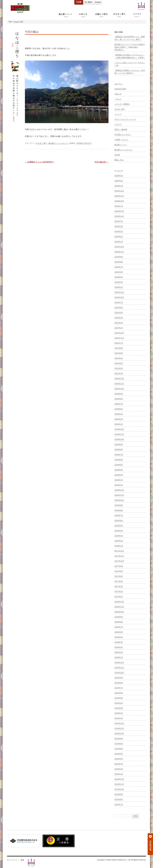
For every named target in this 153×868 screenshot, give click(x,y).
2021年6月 (119, 348)
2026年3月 (119, 176)
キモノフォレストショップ (125, 119)
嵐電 (22, 860)
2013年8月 (119, 799)
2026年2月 (119, 181)
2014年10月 (119, 733)
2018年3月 (119, 536)
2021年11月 (119, 338)
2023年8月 (119, 262)
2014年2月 (119, 769)
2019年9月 (119, 444)
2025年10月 (119, 201)
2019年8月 (119, 450)
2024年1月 (119, 242)
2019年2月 (119, 480)
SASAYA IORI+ (121, 89)
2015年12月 (119, 662)
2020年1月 (119, 424)
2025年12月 (119, 191)
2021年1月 (119, 373)
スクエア (118, 124)
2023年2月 (119, 287)
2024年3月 (119, 231)
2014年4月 (119, 759)
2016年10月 (119, 612)
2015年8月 (119, 683)
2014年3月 (119, 764)
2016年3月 (119, 647)
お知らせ (118, 94)
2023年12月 (119, 247)
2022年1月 (119, 328)
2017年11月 (119, 556)
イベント (118, 114)
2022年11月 (119, 292)
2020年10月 (119, 389)
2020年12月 (119, 379)
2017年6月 (119, 576)
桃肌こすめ (119, 160)
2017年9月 (119, 566)
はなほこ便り (42, 143)
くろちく (118, 99)
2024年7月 (119, 221)
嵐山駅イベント (121, 145)
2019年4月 (119, 470)
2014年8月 (119, 744)
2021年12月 (119, 333)
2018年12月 (119, 490)
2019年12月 (119, 429)
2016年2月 (119, 652)
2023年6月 (119, 272)
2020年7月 (119, 404)
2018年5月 (119, 526)
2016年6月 (119, 632)
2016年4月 (119, 642)
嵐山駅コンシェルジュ (58, 143)
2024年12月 (119, 211)
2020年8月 (119, 399)
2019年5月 (119, 465)
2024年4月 (119, 226)
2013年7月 (119, 804)
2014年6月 (119, 749)
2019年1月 (119, 485)
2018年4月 (119, 531)
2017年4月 (119, 581)
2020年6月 (119, 409)
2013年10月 (119, 789)
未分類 (117, 155)
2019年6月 (119, 460)
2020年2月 (119, 419)
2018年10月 (119, 500)
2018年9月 (119, 505)
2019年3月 (119, 475)
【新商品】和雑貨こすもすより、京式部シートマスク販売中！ (130, 72)
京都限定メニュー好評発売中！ (40, 162)
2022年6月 (119, 308)
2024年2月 (119, 237)
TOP (10, 22)
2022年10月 (119, 297)
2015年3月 (119, 708)
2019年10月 (119, 439)
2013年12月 (119, 779)
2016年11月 (119, 607)
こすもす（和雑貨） (123, 104)
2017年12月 (119, 551)
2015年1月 (119, 718)
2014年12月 (119, 723)
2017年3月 (119, 586)
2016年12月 (119, 602)
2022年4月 (119, 313)
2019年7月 (119, 455)
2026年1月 (119, 186)
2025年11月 (119, 196)
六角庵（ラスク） (122, 140)
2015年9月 (119, 678)
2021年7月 (119, 343)
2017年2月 (119, 591)
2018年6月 (119, 521)
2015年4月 (119, 703)
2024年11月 (119, 216)
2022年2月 (119, 323)
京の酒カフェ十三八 (123, 135)
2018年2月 (119, 541)
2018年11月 (119, 495)
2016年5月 (119, 637)
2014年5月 (119, 754)
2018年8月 (119, 510)
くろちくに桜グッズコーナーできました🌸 (130, 64)
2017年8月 (119, 571)
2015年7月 (119, 688)
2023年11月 (119, 252)
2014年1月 (119, 774)
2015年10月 (119, 673)
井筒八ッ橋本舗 (121, 129)
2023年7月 (119, 267)
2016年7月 (119, 627)
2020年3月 (119, 414)
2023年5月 (119, 277)
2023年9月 (119, 257)
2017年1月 (119, 597)
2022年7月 (119, 302)
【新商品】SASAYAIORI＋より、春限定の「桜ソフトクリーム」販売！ (130, 38)
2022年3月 (119, 318)
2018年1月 (119, 546)
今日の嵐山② (101, 162)
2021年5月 (119, 353)
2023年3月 (119, 282)
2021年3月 (119, 363)
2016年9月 (119, 617)
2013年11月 (119, 784)
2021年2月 (119, 368)
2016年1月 (119, 657)
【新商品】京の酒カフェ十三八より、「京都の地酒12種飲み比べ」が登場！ (130, 56)
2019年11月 (119, 434)
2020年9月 (119, 394)
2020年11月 (119, 384)
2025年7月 (119, 206)
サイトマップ (12, 860)
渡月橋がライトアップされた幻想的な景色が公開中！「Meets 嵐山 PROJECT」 (130, 47)
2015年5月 (119, 698)
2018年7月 (119, 515)
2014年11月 (119, 728)
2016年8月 (119, 622)
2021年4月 (119, 358)
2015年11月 (119, 668)
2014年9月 (119, 739)
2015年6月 (119, 693)
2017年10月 (119, 561)
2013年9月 (119, 794)
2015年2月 (119, 713)
